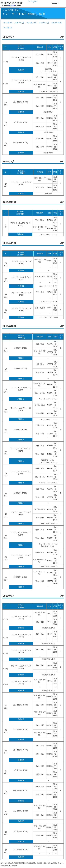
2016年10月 (57, 23)
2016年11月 (44, 23)
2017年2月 (19, 23)
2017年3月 (8, 23)
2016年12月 (32, 23)
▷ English (32, 1)
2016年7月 (8, 28)
